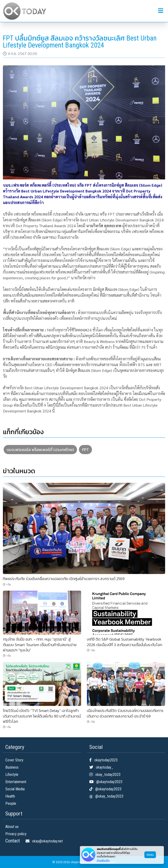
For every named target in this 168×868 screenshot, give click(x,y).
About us (12, 827)
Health (10, 796)
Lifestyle (12, 775)
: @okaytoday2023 (106, 782)
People (11, 803)
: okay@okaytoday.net (44, 841)
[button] (161, 11)
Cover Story (14, 760)
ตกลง (150, 855)
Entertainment (16, 782)
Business (12, 767)
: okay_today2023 (105, 775)
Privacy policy (16, 834)
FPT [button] (85, 450)
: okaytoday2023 (103, 760)
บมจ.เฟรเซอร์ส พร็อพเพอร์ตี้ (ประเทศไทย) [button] (40, 450)
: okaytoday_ (101, 767)
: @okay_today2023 (106, 796)
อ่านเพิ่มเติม (103, 860)
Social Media (15, 789)
